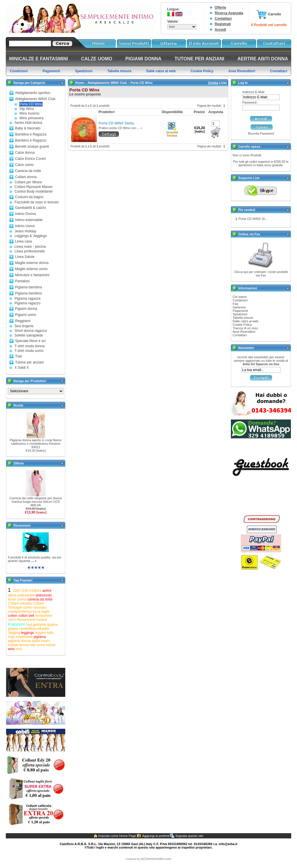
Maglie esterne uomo (31, 269)
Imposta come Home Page (117, 836)
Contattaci (223, 19)
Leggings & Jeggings (31, 236)
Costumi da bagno (29, 197)
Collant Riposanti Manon (33, 187)
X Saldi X (22, 368)
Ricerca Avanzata (229, 13)
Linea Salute (25, 257)
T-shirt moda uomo (29, 351)
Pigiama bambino (29, 293)
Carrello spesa (249, 147)
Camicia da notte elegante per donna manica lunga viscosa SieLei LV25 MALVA (36, 502)
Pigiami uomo (26, 315)
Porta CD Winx (31, 104)
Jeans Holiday (25, 231)
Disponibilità (172, 112)
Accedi (220, 30)
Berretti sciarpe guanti (32, 147)
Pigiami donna (26, 309)
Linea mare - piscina (30, 247)
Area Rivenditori (244, 332)
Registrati (223, 24)
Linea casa (23, 241)
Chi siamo (240, 297)
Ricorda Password (261, 133)
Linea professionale (30, 251)
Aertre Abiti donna (28, 123)
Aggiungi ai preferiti (156, 836)
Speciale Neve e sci (30, 341)
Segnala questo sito (189, 836)
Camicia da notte (28, 171)
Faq (235, 304)
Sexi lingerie (24, 326)
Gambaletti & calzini (30, 208)
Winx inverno (29, 113)
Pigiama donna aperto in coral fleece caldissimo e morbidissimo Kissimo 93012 (36, 444)
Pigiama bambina (29, 287)
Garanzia (239, 307)
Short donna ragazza (31, 331)
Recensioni (22, 525)
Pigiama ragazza (27, 299)
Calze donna (25, 153)
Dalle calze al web (246, 321)
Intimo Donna (25, 214)
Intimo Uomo (25, 226)
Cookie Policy (242, 325)
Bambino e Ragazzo (31, 140)
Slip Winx (27, 109)
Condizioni (240, 300)
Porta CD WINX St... (253, 219)
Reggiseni (23, 321)
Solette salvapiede (29, 335)
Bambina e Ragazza (31, 134)
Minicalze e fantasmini (32, 275)
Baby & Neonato (28, 128)
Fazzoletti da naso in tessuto (37, 202)
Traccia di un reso (245, 328)
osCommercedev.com (156, 859)
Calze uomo (24, 165)
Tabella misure (243, 318)
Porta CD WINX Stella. (117, 123)
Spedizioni (240, 314)
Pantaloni (22, 281)
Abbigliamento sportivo (33, 93)
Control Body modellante (33, 191)
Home (80, 83)
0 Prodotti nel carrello (269, 25)
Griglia (213, 83)
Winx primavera (31, 118)
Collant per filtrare (28, 182)
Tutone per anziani (29, 362)
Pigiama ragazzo (27, 303)
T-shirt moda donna (29, 346)
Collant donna (26, 177)
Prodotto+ (107, 112)
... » (34, 561)
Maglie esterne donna (32, 263)
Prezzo (199, 112)
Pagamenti (240, 311)
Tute (19, 356)
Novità (18, 405)
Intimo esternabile (29, 220)
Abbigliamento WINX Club (35, 99)
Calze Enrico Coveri (30, 159)
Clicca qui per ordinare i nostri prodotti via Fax (261, 274)
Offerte (220, 8)
